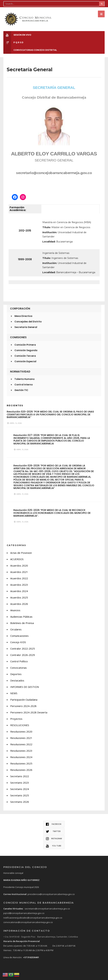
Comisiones (18, 337)
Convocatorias (19, 668)
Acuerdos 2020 (19, 565)
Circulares (16, 629)
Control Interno (24, 385)
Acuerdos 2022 (19, 578)
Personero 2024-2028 (23, 706)
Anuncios (15, 610)
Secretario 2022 (20, 776)
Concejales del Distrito (28, 322)
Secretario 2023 (20, 782)
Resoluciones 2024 (21, 757)
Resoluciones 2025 (21, 763)
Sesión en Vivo (17, 35)
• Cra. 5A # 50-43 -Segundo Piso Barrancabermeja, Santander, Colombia (41, 936)
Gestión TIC (21, 390)
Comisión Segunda (26, 350)
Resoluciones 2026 (21, 770)
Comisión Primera (25, 345)
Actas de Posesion (21, 553)
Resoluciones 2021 (21, 738)
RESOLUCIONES (20, 725)
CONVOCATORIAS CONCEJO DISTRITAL (30, 50)
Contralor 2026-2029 (23, 655)
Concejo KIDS (18, 642)
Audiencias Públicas (21, 616)
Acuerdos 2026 (19, 604)
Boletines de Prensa (22, 623)
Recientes (15, 405)
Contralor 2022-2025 (23, 648)
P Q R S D (13, 42)
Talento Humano (24, 379)
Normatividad (20, 372)
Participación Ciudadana (24, 699)
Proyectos (16, 719)
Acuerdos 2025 (19, 597)
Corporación (20, 309)
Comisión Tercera (25, 356)
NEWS (14, 693)
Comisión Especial (25, 361)
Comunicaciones (19, 636)
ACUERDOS (17, 559)
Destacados (17, 680)
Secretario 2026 (20, 802)
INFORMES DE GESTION (25, 687)
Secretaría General (26, 327)
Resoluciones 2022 (21, 744)
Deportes (16, 674)
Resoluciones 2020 (21, 731)
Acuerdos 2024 (19, 591)
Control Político (19, 661)
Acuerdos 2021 (19, 572)
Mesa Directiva (23, 316)
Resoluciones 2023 (21, 750)
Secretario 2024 (20, 789)
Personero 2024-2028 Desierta (29, 712)
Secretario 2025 (20, 795)
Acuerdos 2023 (19, 585)
